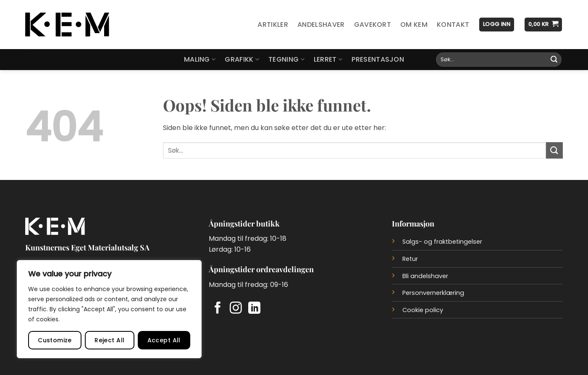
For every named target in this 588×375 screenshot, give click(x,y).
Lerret (328, 59)
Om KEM (414, 25)
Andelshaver (321, 25)
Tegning (286, 59)
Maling (200, 59)
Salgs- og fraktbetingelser (442, 242)
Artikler (273, 25)
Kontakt (453, 25)
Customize (55, 340)
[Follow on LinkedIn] (254, 309)
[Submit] (554, 60)
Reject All (109, 340)
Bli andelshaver (425, 276)
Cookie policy (423, 310)
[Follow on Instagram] (236, 309)
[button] (497, 25)
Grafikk (242, 59)
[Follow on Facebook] (218, 309)
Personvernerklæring (433, 293)
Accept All (164, 340)
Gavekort (373, 25)
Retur (410, 259)
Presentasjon (378, 59)
